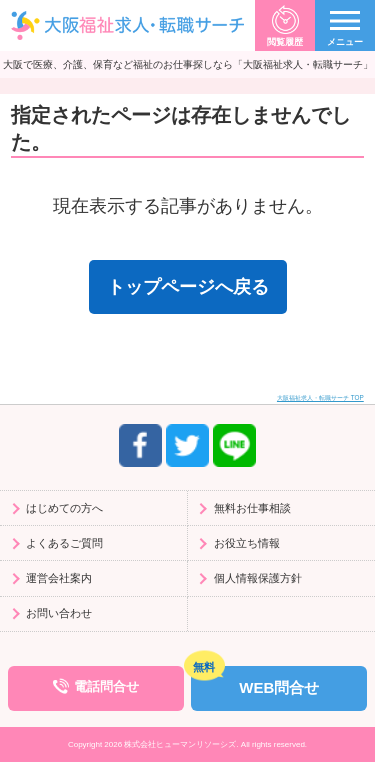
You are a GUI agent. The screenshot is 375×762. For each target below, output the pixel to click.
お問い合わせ (59, 613)
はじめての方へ (64, 508)
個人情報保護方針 (258, 578)
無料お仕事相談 (252, 508)
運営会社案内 (59, 578)
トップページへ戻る (188, 287)
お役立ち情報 (247, 543)
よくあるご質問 (64, 543)
